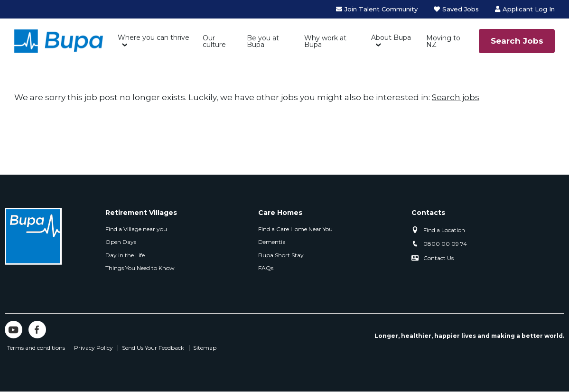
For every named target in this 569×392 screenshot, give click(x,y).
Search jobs (456, 97)
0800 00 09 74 (445, 244)
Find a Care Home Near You (295, 229)
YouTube (14, 330)
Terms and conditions (36, 348)
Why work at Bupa (325, 41)
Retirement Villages (141, 213)
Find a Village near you (136, 229)
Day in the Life (125, 255)
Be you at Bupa (263, 41)
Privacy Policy (93, 348)
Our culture (214, 41)
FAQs (266, 268)
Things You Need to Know (140, 268)
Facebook (37, 330)
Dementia (272, 242)
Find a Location (444, 230)
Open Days (121, 242)
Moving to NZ (443, 41)
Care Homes (280, 213)
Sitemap (205, 348)
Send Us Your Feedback (153, 348)
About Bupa (391, 37)
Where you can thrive (154, 37)
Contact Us (438, 258)
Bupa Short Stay (281, 255)
